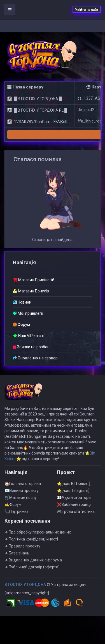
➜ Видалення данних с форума (33, 562)
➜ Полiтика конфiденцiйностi (31, 541)
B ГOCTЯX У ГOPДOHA (25, 587)
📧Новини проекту (22, 493)
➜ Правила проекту (22, 548)
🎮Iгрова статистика (76, 514)
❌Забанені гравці (74, 507)
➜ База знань (17, 555)
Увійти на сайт (87, 10)
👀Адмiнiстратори (74, 500)
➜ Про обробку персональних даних (38, 534)
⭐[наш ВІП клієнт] (73, 486)
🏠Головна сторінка (23, 486)
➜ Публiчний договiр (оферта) (32, 569)
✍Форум (13, 507)
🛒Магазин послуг (21, 500)
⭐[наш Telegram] (73, 493)
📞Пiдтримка (17, 514)
